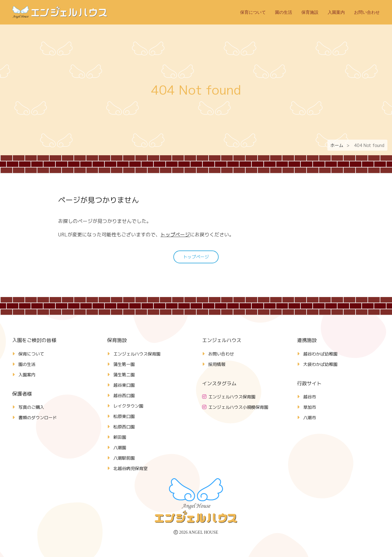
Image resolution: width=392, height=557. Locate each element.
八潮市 (310, 418)
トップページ (175, 235)
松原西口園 (124, 427)
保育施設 (310, 12)
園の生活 (284, 12)
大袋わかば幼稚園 (320, 364)
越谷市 (310, 397)
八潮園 (120, 448)
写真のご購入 (31, 407)
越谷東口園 (124, 385)
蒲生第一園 (124, 364)
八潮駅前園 (124, 458)
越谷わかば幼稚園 (320, 354)
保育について (253, 12)
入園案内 (336, 12)
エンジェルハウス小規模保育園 (238, 407)
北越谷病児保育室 (130, 468)
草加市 (310, 407)
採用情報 (217, 364)
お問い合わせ (367, 12)
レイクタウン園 (128, 406)
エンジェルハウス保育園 (137, 354)
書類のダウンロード (38, 418)
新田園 (120, 437)
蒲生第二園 (124, 375)
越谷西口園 (124, 395)
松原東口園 (124, 416)
